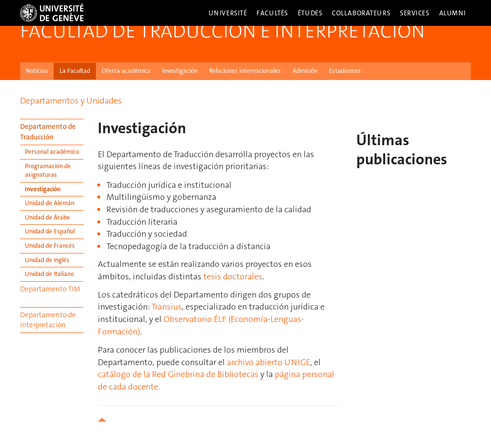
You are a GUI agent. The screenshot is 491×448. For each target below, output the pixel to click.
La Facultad (75, 71)
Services (415, 13)
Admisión (305, 71)
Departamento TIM (50, 289)
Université (228, 13)
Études (310, 13)
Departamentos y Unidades (71, 101)
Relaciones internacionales (245, 71)
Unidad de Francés (50, 246)
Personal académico (52, 152)
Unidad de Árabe (47, 217)
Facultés (272, 13)
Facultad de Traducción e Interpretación (222, 31)
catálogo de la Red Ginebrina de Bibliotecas (178, 374)
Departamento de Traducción (48, 132)
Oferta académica (126, 71)
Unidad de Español (50, 231)
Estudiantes (345, 71)
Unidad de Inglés (47, 260)
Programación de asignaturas (48, 171)
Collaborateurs (361, 13)
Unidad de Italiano (49, 274)
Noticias (37, 71)
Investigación (180, 71)
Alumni (453, 13)
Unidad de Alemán (50, 203)
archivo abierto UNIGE (269, 362)
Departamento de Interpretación (48, 320)
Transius (167, 307)
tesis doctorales (233, 276)
